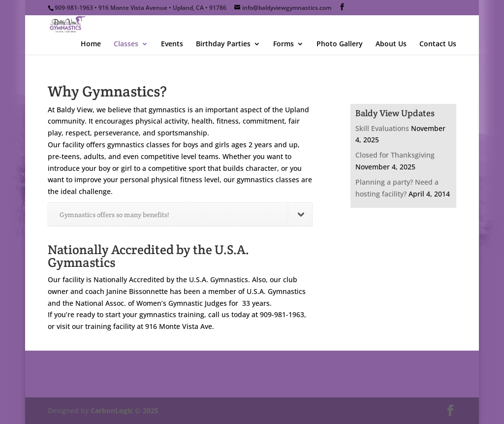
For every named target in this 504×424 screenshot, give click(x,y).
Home (91, 44)
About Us (391, 44)
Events (172, 44)
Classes (126, 44)
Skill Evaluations (382, 128)
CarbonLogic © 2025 (125, 410)
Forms (283, 44)
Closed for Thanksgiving (395, 155)
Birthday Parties (223, 44)
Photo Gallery (340, 44)
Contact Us (438, 44)
